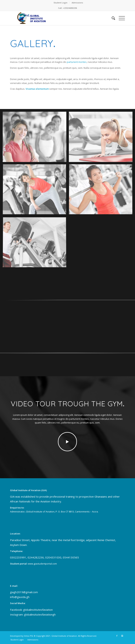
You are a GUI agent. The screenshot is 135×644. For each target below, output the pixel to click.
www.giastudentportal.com (42, 564)
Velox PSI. (29, 636)
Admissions (77, 3)
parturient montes (77, 62)
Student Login (61, 3)
